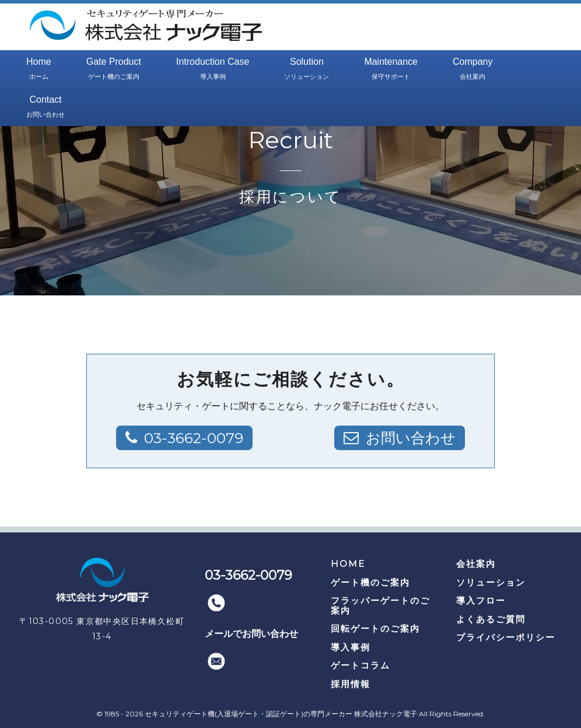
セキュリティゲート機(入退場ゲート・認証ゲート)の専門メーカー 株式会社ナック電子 (281, 714)
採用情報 (351, 684)
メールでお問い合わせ (251, 634)
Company (473, 69)
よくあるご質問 (491, 619)
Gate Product (114, 69)
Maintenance (391, 69)
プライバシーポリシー (506, 637)
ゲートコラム (360, 665)
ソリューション (491, 582)
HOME (348, 564)
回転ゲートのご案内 (375, 628)
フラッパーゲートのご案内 (380, 605)
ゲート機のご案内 (370, 582)
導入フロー (481, 600)
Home (39, 69)
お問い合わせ (409, 438)
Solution (307, 69)
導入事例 (351, 647)
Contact (45, 107)
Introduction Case (213, 69)
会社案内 (476, 564)
